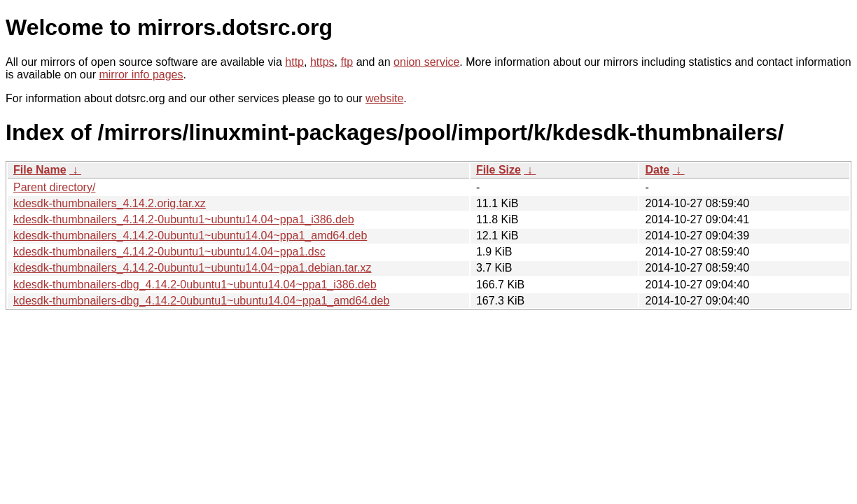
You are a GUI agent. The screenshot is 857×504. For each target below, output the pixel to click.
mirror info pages (141, 75)
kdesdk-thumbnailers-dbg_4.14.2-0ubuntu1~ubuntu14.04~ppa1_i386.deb (195, 285)
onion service (426, 62)
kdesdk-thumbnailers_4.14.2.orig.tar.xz (110, 203)
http (294, 62)
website (384, 98)
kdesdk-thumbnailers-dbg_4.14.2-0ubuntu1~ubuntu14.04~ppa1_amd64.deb (201, 301)
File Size (499, 170)
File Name (40, 170)
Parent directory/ (54, 187)
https (322, 62)
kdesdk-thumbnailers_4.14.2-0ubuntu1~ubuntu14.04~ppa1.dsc (169, 252)
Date (657, 170)
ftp (347, 62)
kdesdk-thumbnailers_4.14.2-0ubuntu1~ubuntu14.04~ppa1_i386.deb (184, 219)
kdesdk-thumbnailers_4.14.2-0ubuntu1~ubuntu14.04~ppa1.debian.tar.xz (193, 268)
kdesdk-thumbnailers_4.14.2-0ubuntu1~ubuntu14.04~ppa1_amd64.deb (190, 236)
